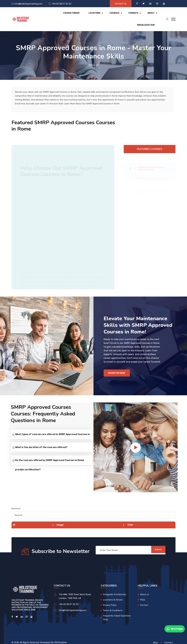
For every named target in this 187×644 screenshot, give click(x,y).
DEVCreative (60, 636)
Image (60, 519)
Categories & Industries (115, 588)
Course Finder (48, 16)
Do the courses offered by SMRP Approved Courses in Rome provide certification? (50, 456)
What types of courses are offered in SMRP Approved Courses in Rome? (52, 430)
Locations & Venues (113, 594)
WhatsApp (175, 629)
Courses (88, 16)
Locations (70, 16)
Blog (155, 636)
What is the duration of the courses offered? (41, 441)
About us (144, 588)
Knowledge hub (141, 16)
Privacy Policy (110, 599)
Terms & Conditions (113, 604)
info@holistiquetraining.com (29, 4)
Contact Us (121, 4)
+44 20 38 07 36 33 (61, 4)
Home (91, 59)
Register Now (117, 367)
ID (14, 519)
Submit (156, 544)
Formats (105, 16)
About (121, 16)
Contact (144, 599)
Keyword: (16, 502)
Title (130, 519)
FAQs (143, 594)
